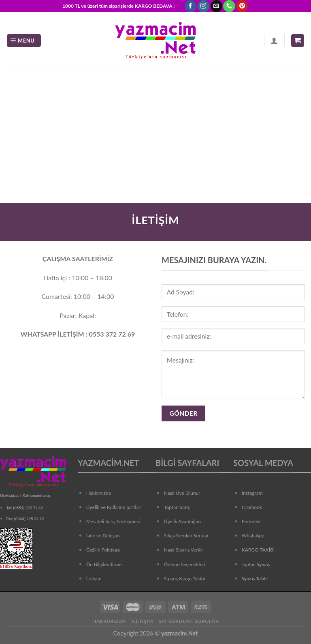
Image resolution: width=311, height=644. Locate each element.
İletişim (142, 621)
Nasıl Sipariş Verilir (184, 550)
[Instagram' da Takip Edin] (203, 6)
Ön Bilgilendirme (104, 564)
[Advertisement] (155, 130)
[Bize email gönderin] (216, 6)
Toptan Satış (177, 507)
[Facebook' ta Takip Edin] (191, 6)
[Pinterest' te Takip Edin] (242, 6)
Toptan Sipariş (256, 564)
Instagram (252, 493)
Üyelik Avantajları (182, 521)
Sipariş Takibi (255, 579)
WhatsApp (253, 536)
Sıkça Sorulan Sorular (186, 536)
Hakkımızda (99, 493)
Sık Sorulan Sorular (189, 621)
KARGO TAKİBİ (258, 550)
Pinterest (251, 521)
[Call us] (229, 6)
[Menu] (24, 41)
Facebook (252, 507)
